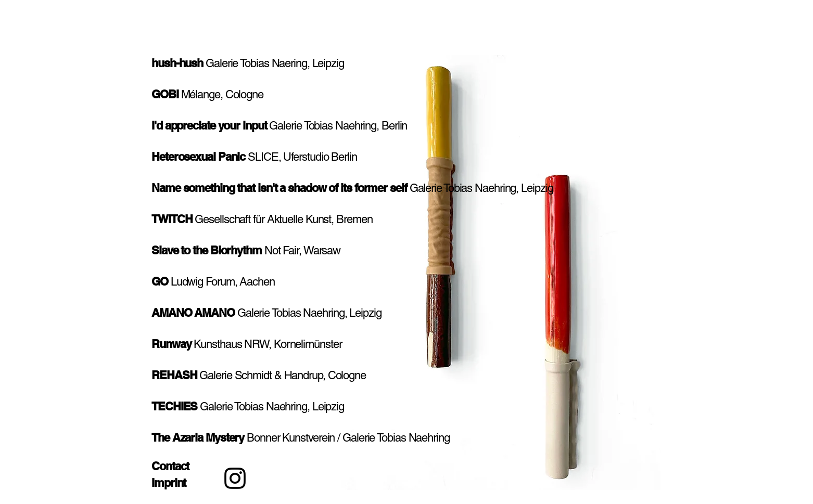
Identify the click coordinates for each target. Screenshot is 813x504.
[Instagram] (235, 478)
